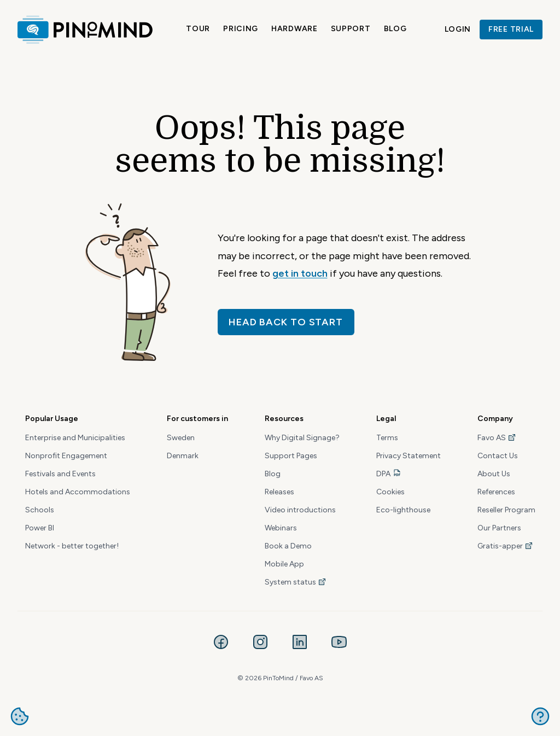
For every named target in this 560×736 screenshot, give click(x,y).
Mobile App (284, 564)
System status (296, 582)
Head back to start (286, 322)
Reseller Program (506, 510)
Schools (40, 510)
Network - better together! (72, 546)
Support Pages (291, 456)
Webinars (281, 528)
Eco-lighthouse (403, 510)
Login (458, 29)
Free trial (511, 29)
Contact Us (498, 456)
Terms (387, 438)
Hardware (294, 29)
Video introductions (300, 510)
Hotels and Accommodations (78, 492)
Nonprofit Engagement (66, 456)
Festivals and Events (60, 474)
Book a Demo (288, 546)
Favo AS (497, 438)
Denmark (183, 456)
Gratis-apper (505, 546)
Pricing (241, 29)
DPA (383, 474)
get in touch (300, 273)
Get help (540, 716)
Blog (395, 29)
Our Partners (499, 528)
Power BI (40, 528)
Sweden (181, 438)
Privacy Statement (409, 456)
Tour (198, 29)
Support (351, 29)
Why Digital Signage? (302, 438)
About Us (494, 474)
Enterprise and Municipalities (75, 438)
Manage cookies (20, 716)
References (496, 492)
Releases (279, 492)
